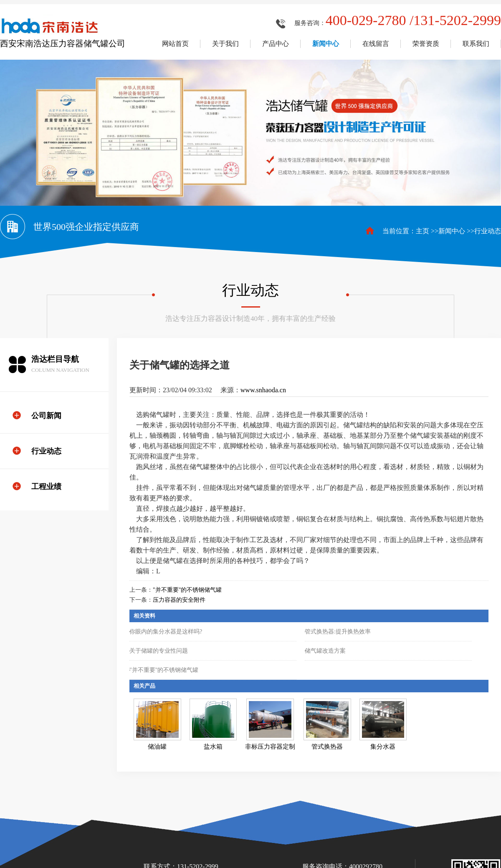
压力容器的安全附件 (179, 600)
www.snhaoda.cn (263, 390)
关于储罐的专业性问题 (159, 651)
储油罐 (157, 747)
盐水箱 (213, 747)
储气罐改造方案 (325, 651)
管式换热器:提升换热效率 (338, 632)
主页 (423, 231)
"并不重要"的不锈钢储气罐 (187, 590)
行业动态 (488, 231)
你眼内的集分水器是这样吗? (166, 632)
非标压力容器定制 (270, 747)
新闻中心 (452, 231)
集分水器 (383, 747)
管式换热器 (327, 747)
